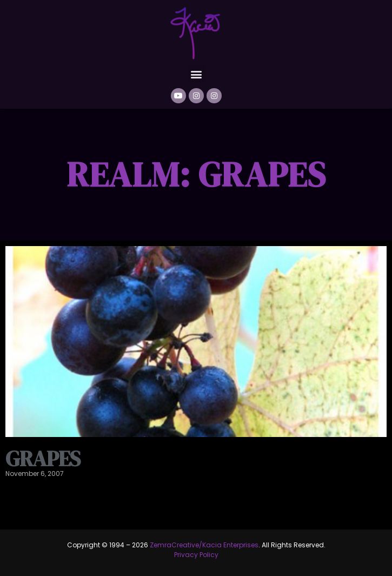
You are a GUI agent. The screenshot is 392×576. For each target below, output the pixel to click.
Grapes (43, 459)
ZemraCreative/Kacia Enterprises (204, 545)
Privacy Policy (196, 555)
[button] (196, 74)
